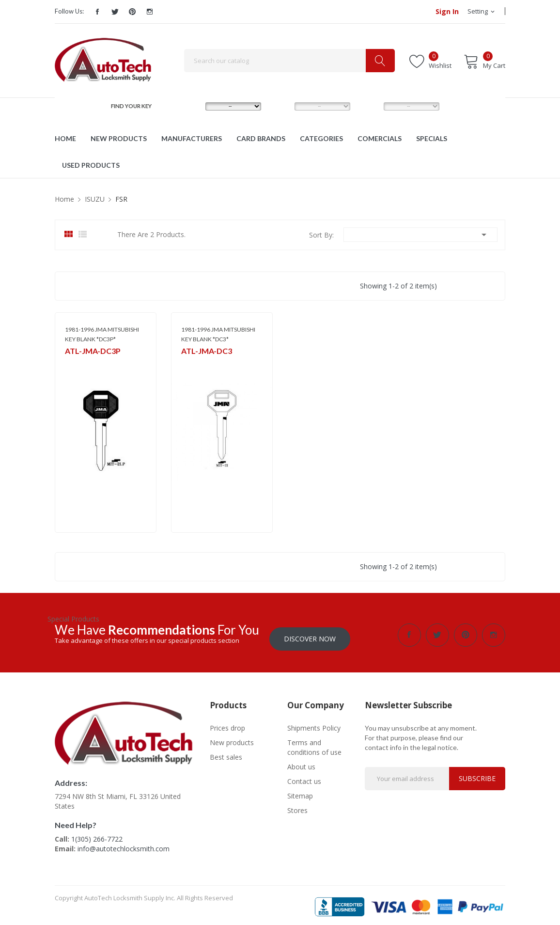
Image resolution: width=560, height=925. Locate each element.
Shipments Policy (314, 724)
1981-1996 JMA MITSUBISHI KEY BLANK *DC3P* (102, 334)
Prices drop (227, 724)
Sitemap (300, 792)
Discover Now (310, 635)
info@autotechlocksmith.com (124, 845)
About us (301, 763)
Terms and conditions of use (314, 743)
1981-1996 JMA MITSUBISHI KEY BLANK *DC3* (218, 334)
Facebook (97, 12)
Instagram (150, 12)
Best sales (226, 753)
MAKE (192, 106)
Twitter (115, 12)
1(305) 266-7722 (97, 835)
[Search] (289, 61)
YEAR (369, 106)
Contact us (304, 777)
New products (232, 739)
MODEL (283, 106)
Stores (297, 806)
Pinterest (132, 12)
